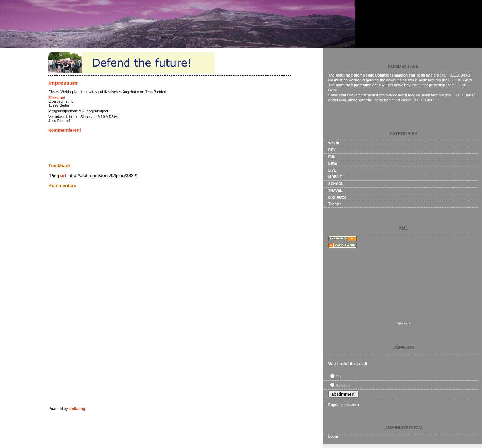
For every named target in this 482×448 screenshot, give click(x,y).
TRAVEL (335, 191)
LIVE (332, 170)
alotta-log (77, 409)
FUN (332, 157)
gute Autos (338, 197)
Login (333, 436)
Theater (335, 204)
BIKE (333, 164)
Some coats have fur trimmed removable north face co (374, 95)
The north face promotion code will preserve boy (369, 85)
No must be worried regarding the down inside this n (373, 80)
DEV (332, 150)
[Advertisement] (132, 148)
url (63, 176)
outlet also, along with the (351, 100)
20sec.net (57, 98)
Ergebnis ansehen (344, 405)
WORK (334, 143)
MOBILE (335, 177)
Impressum (63, 83)
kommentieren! (65, 130)
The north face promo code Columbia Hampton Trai (372, 75)
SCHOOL (336, 184)
